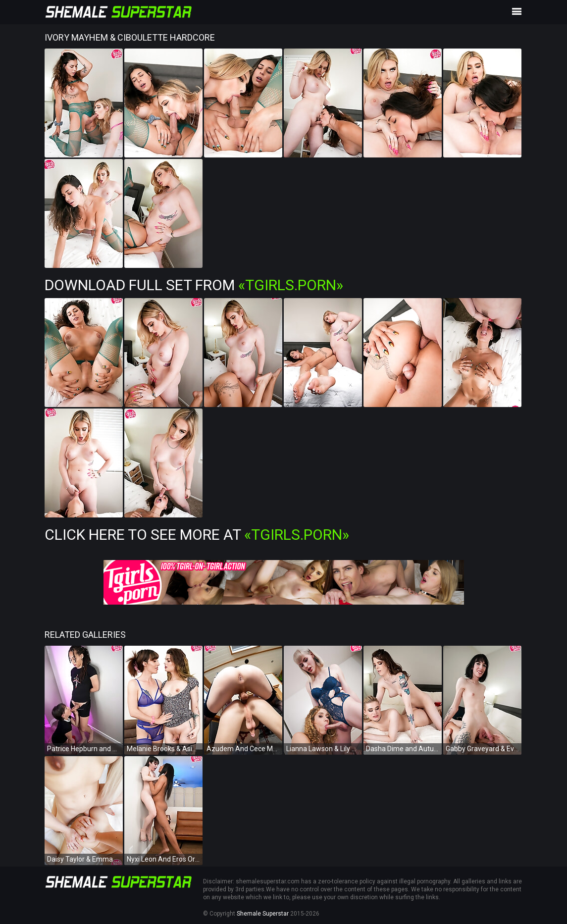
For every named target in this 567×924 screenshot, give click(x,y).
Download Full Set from (194, 285)
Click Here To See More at (197, 535)
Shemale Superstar (263, 914)
